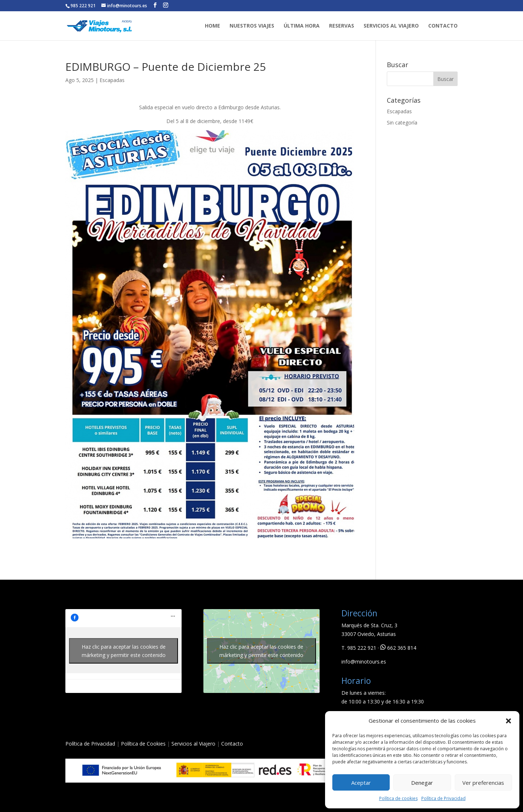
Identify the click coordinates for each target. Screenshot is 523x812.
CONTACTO (443, 26)
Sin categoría (402, 123)
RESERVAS (342, 26)
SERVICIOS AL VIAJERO (391, 26)
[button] (508, 721)
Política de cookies (398, 798)
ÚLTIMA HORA (302, 26)
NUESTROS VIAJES (252, 26)
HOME (212, 26)
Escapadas (112, 80)
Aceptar (361, 783)
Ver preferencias (483, 783)
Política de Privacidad (443, 798)
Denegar (422, 783)
